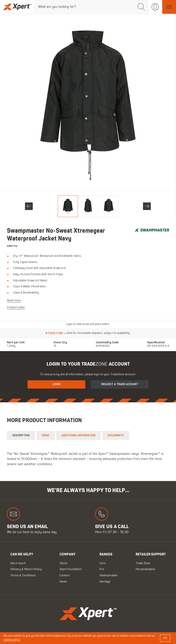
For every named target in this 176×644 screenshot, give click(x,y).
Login (56, 384)
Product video (16, 307)
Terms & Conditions (23, 575)
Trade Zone (143, 563)
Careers (65, 575)
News (63, 581)
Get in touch (18, 563)
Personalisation (145, 569)
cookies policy (12, 640)
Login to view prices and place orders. (88, 324)
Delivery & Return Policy (26, 569)
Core (103, 563)
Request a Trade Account (120, 384)
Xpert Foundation (71, 569)
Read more (14, 300)
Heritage (105, 581)
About (63, 563)
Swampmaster (109, 575)
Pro (102, 569)
